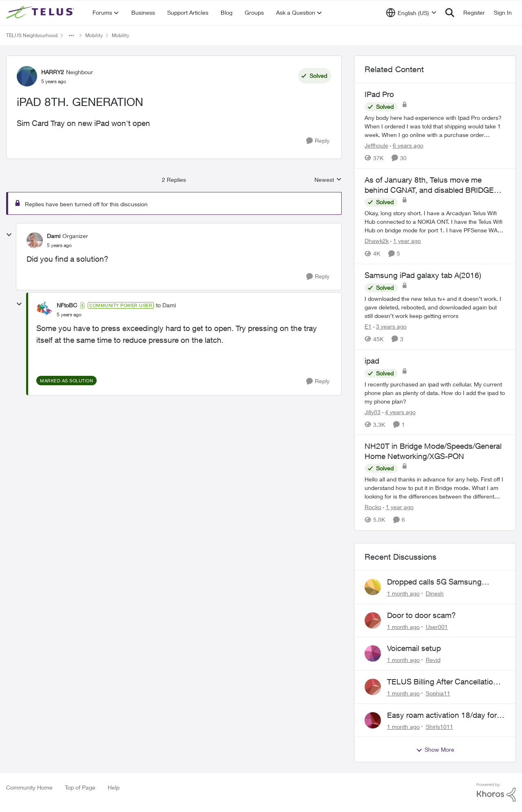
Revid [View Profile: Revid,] (433, 660)
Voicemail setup (414, 648)
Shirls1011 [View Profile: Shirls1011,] (439, 726)
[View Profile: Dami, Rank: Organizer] (35, 241)
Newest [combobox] (328, 180)
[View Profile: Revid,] (373, 653)
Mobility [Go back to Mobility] (94, 35)
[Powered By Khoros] (496, 792)
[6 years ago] (407, 145)
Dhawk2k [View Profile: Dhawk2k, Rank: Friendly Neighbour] (377, 241)
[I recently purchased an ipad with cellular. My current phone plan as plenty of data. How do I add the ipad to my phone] (435, 392)
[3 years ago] (390, 326)
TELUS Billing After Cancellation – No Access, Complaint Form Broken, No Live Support (445, 682)
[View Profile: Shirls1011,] (373, 720)
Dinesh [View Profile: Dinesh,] (435, 593)
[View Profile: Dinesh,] (373, 587)
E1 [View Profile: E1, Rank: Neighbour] (368, 326)
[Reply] (318, 141)
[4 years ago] (399, 412)
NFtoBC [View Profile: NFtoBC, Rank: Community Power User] (67, 305)
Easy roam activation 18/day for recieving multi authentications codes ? (442, 715)
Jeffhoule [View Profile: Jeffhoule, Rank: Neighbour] (376, 145)
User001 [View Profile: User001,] (437, 626)
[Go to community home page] (41, 13)
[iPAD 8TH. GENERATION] (59, 245)
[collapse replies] (9, 235)
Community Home (29, 787)
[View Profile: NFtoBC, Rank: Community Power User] (44, 310)
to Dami (166, 305)
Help (114, 787)
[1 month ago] (403, 593)
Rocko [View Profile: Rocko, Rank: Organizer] (373, 507)
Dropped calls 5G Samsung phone (434, 582)
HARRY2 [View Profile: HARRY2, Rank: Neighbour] (53, 72)
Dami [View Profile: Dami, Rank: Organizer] (54, 236)
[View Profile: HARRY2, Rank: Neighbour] (27, 76)
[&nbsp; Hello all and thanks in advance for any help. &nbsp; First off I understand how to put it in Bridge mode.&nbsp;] (435, 488)
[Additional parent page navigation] (71, 35)
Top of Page (80, 787)
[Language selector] (411, 13)
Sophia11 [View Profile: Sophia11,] (438, 693)
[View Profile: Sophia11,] (373, 687)
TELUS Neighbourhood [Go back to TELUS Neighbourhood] (32, 35)
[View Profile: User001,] (373, 620)
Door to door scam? (421, 615)
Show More (435, 750)
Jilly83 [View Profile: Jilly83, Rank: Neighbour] (373, 412)
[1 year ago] (406, 241)
